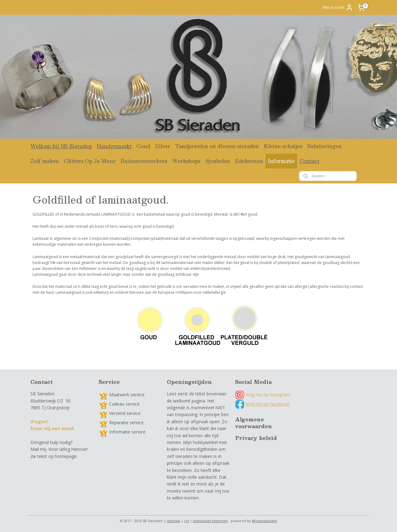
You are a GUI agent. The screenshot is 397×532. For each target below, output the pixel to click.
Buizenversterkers (144, 161)
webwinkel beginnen (210, 521)
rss (187, 521)
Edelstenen (249, 161)
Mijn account (338, 7)
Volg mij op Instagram (263, 395)
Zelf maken (45, 161)
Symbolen (218, 161)
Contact (309, 161)
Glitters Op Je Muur (90, 161)
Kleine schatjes (283, 146)
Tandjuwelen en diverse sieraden (217, 146)
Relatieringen (325, 146)
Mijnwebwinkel (264, 521)
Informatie (281, 161)
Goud (143, 146)
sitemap (174, 521)
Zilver (163, 146)
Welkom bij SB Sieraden (61, 146)
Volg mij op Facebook (268, 404)
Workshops (186, 161)
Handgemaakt (114, 146)
